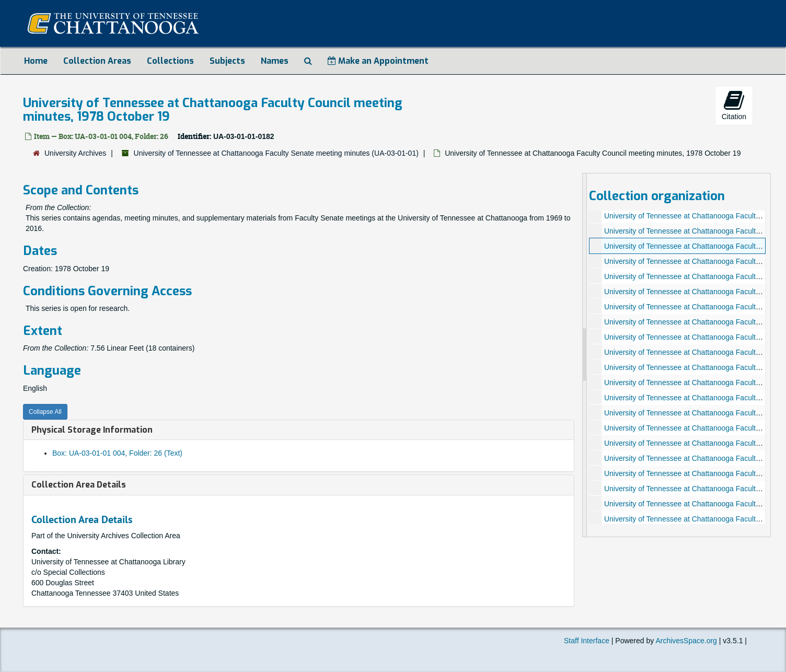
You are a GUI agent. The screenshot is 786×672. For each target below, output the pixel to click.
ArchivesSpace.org (686, 641)
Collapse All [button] (45, 412)
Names (275, 61)
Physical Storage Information (92, 430)
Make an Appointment (378, 61)
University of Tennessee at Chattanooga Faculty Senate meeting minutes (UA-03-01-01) (276, 153)
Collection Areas (97, 61)
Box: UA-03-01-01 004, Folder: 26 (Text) (117, 453)
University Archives (75, 153)
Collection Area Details (79, 485)
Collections (170, 61)
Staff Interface (587, 641)
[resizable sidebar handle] (585, 355)
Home (36, 61)
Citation (734, 105)
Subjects (227, 61)
